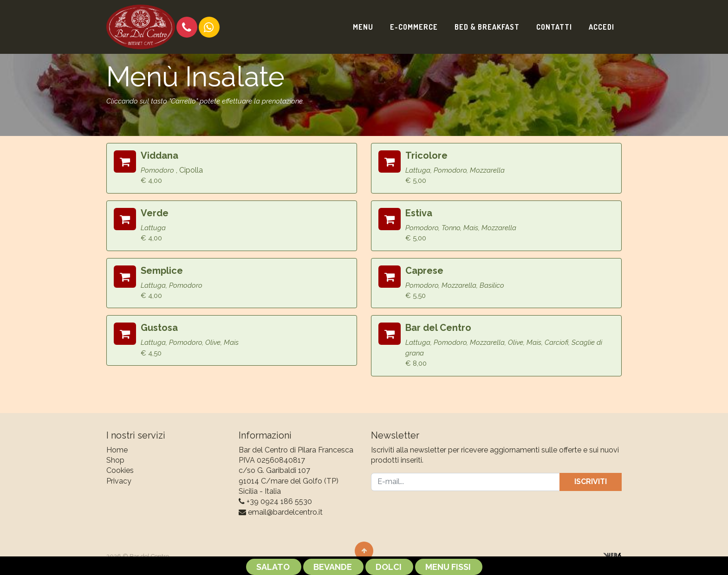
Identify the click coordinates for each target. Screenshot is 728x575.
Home (117, 450)
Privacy (119, 481)
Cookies (120, 470)
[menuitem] (363, 27)
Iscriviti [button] (591, 481)
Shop (115, 460)
